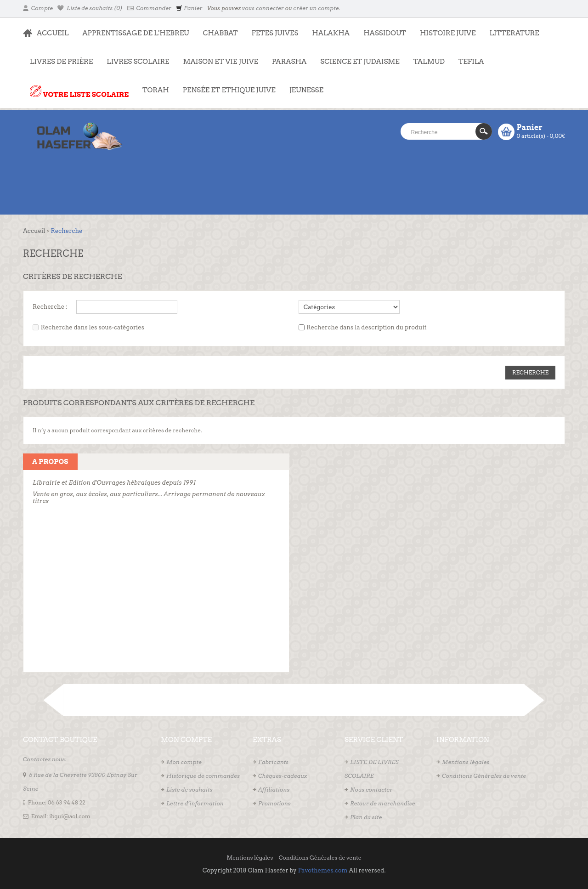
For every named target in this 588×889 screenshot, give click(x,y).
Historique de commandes (203, 776)
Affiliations (274, 790)
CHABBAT (220, 33)
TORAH (152, 85)
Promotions (274, 803)
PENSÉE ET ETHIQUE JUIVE (226, 85)
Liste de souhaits (189, 790)
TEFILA (471, 62)
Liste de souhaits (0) (90, 8)
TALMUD (429, 62)
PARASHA (289, 62)
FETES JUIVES (272, 28)
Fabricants (273, 762)
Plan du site (366, 817)
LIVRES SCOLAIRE (134, 57)
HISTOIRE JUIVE (448, 33)
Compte (38, 8)
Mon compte (184, 762)
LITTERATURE (511, 28)
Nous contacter (371, 790)
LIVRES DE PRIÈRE (58, 57)
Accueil (34, 231)
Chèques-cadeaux (283, 776)
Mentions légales (466, 762)
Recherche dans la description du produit (366, 327)
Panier (189, 8)
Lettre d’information (195, 803)
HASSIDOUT (385, 33)
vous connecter (263, 8)
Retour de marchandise (383, 803)
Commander (150, 8)
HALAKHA (331, 33)
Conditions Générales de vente (484, 776)
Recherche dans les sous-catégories (93, 327)
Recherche (66, 231)
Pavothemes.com (323, 870)
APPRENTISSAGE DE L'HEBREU (132, 28)
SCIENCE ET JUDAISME (360, 62)
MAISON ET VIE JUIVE (217, 57)
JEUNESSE (303, 85)
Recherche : (50, 307)
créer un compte (316, 8)
